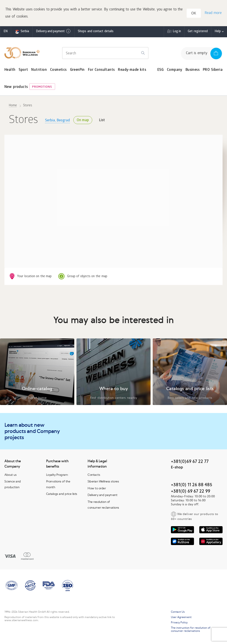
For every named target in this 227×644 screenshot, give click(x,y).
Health (10, 70)
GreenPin (77, 70)
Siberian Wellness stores (103, 482)
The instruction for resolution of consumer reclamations (191, 630)
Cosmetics (58, 70)
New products (16, 88)
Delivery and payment (53, 32)
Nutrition (39, 70)
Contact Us (178, 612)
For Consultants (101, 70)
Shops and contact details (96, 32)
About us (10, 475)
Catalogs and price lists (62, 494)
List (102, 121)
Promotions (42, 88)
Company (175, 70)
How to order (97, 489)
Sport (23, 70)
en (6, 32)
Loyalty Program (57, 475)
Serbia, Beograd (57, 121)
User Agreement (181, 618)
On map (83, 121)
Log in (177, 32)
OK (194, 14)
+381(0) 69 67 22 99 (191, 491)
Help (218, 32)
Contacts (94, 475)
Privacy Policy (179, 623)
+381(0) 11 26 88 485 (192, 485)
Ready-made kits (132, 70)
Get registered (198, 32)
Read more (213, 13)
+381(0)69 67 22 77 (190, 462)
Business (193, 70)
